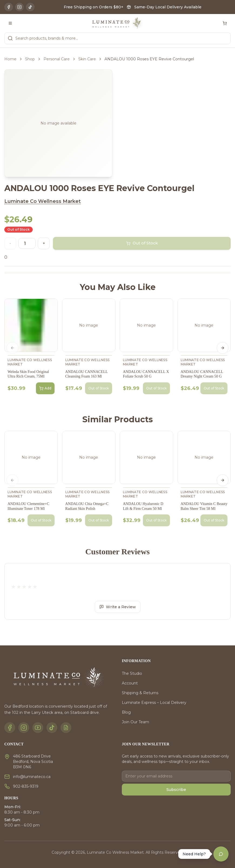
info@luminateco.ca (32, 777)
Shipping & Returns (140, 693)
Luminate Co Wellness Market (43, 201)
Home (10, 59)
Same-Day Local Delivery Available (168, 7)
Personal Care (57, 59)
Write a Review (118, 607)
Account (130, 683)
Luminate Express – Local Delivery (154, 703)
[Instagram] (19, 7)
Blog (126, 712)
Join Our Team (135, 722)
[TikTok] (30, 7)
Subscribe (176, 790)
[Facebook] (9, 7)
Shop (30, 59)
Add (45, 388)
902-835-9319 (26, 786)
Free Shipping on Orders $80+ (94, 7)
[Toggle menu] (10, 23)
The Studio (132, 673)
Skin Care (87, 59)
